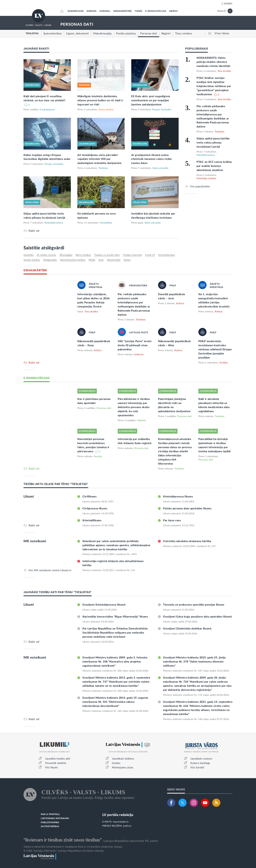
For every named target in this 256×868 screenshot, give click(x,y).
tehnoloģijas (66, 255)
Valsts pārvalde (160, 168)
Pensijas (98, 456)
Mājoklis (141, 421)
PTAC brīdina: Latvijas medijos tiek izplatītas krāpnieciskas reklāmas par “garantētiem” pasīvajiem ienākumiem (214, 86)
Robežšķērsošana (54, 223)
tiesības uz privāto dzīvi (107, 255)
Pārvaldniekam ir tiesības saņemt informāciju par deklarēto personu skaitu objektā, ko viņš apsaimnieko (134, 407)
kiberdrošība (114, 260)
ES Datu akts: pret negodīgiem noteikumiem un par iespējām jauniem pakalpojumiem (151, 100)
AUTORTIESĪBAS (50, 827)
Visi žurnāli (197, 768)
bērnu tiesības (83, 255)
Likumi (29, 497)
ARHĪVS (173, 11)
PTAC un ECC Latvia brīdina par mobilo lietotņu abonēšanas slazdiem (214, 166)
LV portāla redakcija (118, 815)
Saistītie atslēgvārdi (44, 248)
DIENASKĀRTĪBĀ (123, 11)
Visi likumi (52, 768)
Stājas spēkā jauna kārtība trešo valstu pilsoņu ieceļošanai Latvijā (213, 143)
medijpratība (50, 260)
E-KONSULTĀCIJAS (156, 11)
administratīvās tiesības (73, 260)
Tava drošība (224, 71)
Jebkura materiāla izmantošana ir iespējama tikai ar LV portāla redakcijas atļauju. (73, 847)
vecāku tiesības (32, 260)
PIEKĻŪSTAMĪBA (50, 823)
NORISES (92, 11)
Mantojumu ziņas (123, 768)
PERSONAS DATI (77, 25)
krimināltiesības (167, 255)
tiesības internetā (132, 255)
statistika (28, 255)
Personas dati (104, 408)
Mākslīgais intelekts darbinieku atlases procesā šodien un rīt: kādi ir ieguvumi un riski (100, 100)
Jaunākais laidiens (123, 759)
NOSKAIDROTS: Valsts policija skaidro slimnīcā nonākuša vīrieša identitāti (213, 62)
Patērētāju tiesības (206, 179)
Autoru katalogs (200, 763)
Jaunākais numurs (201, 759)
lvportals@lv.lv (121, 822)
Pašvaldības (106, 223)
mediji (92, 260)
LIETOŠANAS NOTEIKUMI (55, 819)
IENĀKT (228, 4)
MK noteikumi (35, 541)
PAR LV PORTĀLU (50, 814)
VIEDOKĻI (105, 11)
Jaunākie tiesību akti (58, 759)
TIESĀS (139, 11)
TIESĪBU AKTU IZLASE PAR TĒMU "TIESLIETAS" (56, 484)
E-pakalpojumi (47, 110)
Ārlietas (219, 312)
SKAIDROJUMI (76, 11)
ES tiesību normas (46, 255)
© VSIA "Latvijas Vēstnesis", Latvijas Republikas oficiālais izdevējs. (64, 851)
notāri (127, 260)
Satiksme (139, 355)
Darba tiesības (106, 110)
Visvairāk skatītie (56, 763)
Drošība (224, 363)
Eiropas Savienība (162, 110)
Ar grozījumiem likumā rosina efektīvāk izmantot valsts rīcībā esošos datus (151, 159)
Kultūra (180, 304)
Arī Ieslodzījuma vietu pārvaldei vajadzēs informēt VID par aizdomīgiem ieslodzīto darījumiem (100, 159)
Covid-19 (150, 255)
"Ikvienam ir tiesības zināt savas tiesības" (63, 840)
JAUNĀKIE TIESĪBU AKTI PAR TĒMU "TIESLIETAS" (58, 592)
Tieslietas (103, 168)
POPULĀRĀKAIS (196, 49)
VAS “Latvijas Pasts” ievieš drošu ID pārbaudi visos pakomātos (135, 345)
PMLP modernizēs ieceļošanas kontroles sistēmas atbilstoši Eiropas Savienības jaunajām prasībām (215, 349)
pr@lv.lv (127, 826)
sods (101, 260)
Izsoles (116, 763)
